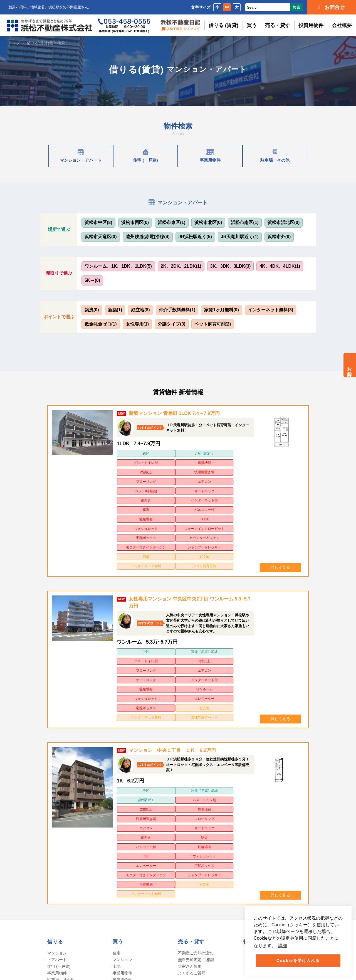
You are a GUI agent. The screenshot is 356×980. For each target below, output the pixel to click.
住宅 (117, 801)
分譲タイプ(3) (172, 324)
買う (252, 25)
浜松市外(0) (279, 237)
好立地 (236, 500)
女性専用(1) (137, 324)
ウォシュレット (133, 487)
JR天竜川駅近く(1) (240, 237)
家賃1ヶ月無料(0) (221, 310)
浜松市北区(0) (208, 222)
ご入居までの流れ (63, 834)
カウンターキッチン (236, 487)
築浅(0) (92, 310)
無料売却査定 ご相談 (196, 807)
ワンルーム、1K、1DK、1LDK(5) (118, 266)
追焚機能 (236, 454)
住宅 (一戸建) (59, 814)
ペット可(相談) (133, 470)
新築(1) (115, 310)
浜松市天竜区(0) (101, 237)
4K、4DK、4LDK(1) (280, 266)
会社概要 (342, 25)
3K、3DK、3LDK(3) (231, 266)
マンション (122, 807)
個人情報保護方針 (110, 894)
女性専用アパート (236, 623)
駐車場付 (167, 704)
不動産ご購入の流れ (130, 834)
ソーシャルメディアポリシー (121, 905)
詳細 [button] (283, 946)
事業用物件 (57, 821)
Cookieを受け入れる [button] (298, 961)
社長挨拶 (56, 893)
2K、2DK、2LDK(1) (181, 266)
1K (202, 720)
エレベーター (236, 615)
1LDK (236, 479)
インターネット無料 (133, 514)
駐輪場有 (202, 479)
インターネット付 (236, 470)
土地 (117, 814)
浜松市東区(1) (172, 222)
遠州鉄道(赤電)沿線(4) (148, 237)
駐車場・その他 (61, 827)
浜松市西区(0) (135, 222)
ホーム (54, 872)
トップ (14, 43)
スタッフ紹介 (60, 906)
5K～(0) (92, 280)
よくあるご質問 (61, 841)
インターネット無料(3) (271, 310)
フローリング (202, 462)
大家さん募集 (190, 814)
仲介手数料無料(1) (177, 310)
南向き (202, 470)
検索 (296, 7)
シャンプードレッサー (167, 503)
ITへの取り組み (62, 913)
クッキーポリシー (110, 916)
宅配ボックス (202, 487)
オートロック (167, 470)
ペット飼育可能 (167, 514)
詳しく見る (280, 514)
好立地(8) (140, 310)
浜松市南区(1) (245, 222)
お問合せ (349, 365)
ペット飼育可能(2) (213, 324)
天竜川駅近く (167, 454)
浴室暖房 (133, 742)
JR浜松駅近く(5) (195, 237)
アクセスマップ (62, 920)
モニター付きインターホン (133, 503)
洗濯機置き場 (167, 462)
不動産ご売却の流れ (196, 801)
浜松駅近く (202, 695)
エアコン (236, 462)
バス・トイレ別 (202, 454)
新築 (202, 500)
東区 (133, 454)
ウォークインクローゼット (167, 489)
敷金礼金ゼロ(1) (101, 324)
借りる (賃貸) (223, 25)
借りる (55, 789)
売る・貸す (278, 25)
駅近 (133, 479)
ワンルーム (167, 615)
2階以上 (133, 462)
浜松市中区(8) (98, 222)
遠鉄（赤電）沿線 (167, 598)
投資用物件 (311, 25)
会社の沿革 (58, 900)
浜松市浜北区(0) (284, 222)
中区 (133, 598)
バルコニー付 (167, 479)
